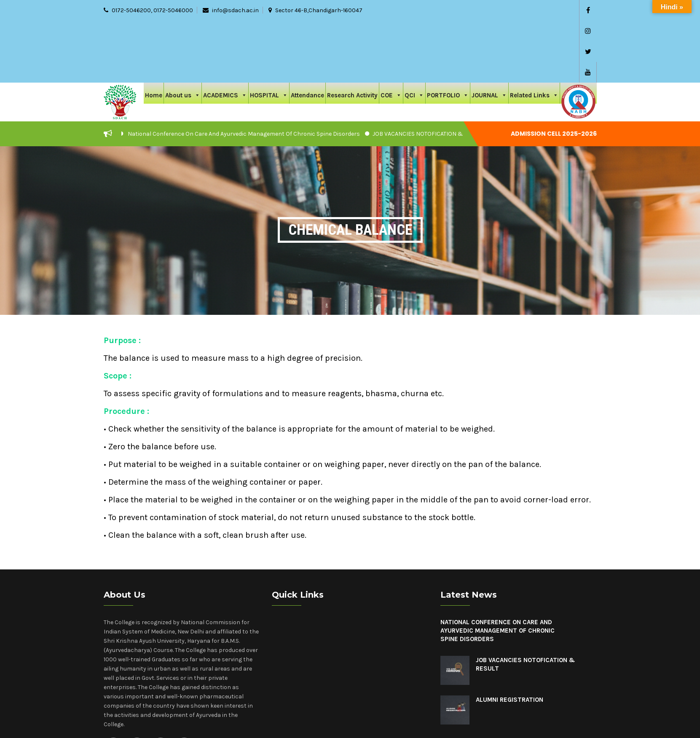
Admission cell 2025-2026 (554, 72)
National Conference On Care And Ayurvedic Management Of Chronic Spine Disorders (244, 72)
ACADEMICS (225, 32)
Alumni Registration (510, 638)
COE (391, 32)
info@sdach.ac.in (235, 10)
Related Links (534, 32)
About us (183, 32)
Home (154, 33)
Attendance (307, 33)
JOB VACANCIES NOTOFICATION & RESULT (428, 72)
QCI (414, 32)
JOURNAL (489, 32)
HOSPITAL (269, 32)
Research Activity (352, 33)
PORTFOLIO (448, 32)
